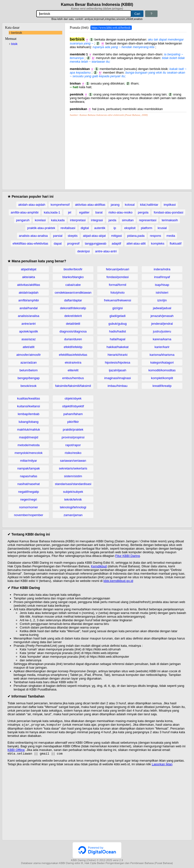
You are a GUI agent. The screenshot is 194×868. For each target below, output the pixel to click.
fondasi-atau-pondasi (168, 212)
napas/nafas (29, 476)
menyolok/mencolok (29, 453)
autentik (100, 228)
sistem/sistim (73, 476)
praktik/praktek (73, 430)
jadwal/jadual (162, 308)
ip (115, 228)
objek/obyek (73, 398)
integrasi (97, 220)
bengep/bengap (28, 378)
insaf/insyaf (162, 277)
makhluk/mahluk (29, 430)
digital (85, 228)
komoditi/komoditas (162, 370)
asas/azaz (29, 339)
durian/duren (73, 339)
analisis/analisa (28, 316)
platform (146, 228)
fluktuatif (176, 243)
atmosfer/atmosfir (28, 355)
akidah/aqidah (29, 293)
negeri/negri (29, 499)
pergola (143, 212)
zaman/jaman (73, 515)
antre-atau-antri (106, 251)
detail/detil (73, 324)
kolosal (130, 205)
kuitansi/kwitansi (29, 406)
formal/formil (118, 285)
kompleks (158, 243)
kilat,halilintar (149, 205)
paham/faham (73, 414)
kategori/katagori (162, 362)
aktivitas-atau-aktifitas (90, 205)
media (171, 236)
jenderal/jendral (162, 324)
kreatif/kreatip (162, 386)
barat (99, 212)
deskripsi (84, 251)
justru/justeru (162, 331)
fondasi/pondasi (118, 277)
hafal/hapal (118, 339)
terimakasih (170, 220)
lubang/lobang (29, 422)
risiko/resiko (73, 453)
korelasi (40, 220)
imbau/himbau (118, 386)
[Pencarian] (84, 14)
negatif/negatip (29, 492)
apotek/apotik (29, 331)
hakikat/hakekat (117, 347)
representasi (148, 220)
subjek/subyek (73, 492)
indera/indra (162, 269)
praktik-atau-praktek (41, 228)
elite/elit (73, 370)
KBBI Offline (16, 750)
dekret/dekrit (73, 316)
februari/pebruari (118, 269)
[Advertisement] (128, 150)
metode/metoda (28, 445)
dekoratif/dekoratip (73, 308)
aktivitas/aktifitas (29, 285)
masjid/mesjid (29, 437)
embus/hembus (73, 378)
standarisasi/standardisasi (73, 484)
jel (70, 212)
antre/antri (29, 324)
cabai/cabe (73, 285)
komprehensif (60, 205)
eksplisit (130, 228)
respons (156, 236)
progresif (73, 243)
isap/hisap (162, 285)
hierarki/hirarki (118, 355)
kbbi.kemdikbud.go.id (118, 581)
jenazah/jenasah (162, 316)
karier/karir (162, 347)
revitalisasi (68, 228)
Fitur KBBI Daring (128, 556)
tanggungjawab (96, 243)
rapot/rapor (73, 445)
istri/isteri (162, 293)
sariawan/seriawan (73, 461)
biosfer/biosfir (73, 269)
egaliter (84, 212)
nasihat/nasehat (29, 484)
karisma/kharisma (162, 355)
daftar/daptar (73, 300)
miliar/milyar (29, 461)
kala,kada (58, 220)
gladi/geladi (118, 316)
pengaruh (23, 220)
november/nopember (29, 515)
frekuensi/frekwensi (118, 300)
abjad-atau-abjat (94, 236)
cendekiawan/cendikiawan (73, 293)
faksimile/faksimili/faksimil (73, 386)
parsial (58, 236)
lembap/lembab (29, 414)
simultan (128, 220)
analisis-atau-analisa (33, 236)
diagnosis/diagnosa (73, 331)
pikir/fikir (73, 422)
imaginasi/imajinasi (118, 378)
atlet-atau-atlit (136, 243)
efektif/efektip (73, 347)
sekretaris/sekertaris (73, 468)
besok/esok (29, 386)
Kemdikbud (99, 566)
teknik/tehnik (73, 499)
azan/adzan (29, 362)
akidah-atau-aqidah (32, 205)
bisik (14, 44)
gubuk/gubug (118, 324)
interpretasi (78, 220)
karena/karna (162, 339)
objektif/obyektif (73, 406)
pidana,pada (136, 236)
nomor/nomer (29, 507)
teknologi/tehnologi (73, 507)
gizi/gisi (118, 308)
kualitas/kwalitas (29, 398)
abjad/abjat (29, 269)
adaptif (116, 243)
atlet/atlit (28, 347)
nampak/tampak (29, 468)
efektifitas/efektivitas (73, 355)
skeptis (73, 236)
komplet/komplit (162, 378)
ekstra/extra (73, 362)
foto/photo (118, 293)
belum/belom (28, 370)
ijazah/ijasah (118, 370)
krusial (162, 228)
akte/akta (29, 277)
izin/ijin (162, 300)
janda (112, 220)
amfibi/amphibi (29, 300)
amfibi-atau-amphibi (25, 212)
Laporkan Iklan (162, 765)
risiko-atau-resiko (120, 212)
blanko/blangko (73, 277)
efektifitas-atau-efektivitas (31, 243)
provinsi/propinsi (73, 437)
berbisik (17, 33)
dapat (58, 243)
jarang (115, 205)
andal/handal (28, 308)
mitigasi (116, 236)
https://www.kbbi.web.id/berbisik (111, 28)
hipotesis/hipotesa (117, 362)
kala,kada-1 (52, 212)
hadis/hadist (118, 331)
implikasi (170, 205)
